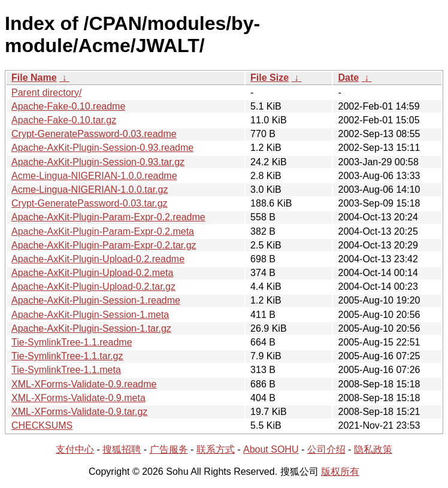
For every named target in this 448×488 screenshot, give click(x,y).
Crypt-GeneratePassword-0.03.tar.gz (90, 203)
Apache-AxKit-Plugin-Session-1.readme (96, 300)
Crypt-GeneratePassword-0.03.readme (94, 134)
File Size (270, 78)
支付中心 (75, 449)
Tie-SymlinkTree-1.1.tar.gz (67, 356)
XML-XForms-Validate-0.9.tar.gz (79, 412)
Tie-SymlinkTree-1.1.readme (72, 342)
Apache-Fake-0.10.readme (68, 106)
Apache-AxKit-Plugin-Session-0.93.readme (102, 148)
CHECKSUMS (42, 425)
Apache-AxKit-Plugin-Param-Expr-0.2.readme (108, 217)
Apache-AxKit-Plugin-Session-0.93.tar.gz (98, 162)
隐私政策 (373, 449)
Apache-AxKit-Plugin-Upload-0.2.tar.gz (93, 287)
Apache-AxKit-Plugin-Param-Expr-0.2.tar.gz (104, 245)
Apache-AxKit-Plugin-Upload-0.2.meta (92, 273)
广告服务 (169, 449)
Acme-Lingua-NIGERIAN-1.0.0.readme (94, 176)
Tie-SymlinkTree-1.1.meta (66, 370)
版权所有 (340, 472)
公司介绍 (326, 449)
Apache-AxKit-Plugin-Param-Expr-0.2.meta (103, 231)
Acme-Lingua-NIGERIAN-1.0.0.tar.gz (90, 190)
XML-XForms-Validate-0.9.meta (78, 398)
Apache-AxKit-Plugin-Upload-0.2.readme (98, 259)
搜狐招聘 (122, 449)
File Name (34, 78)
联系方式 (216, 449)
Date (348, 78)
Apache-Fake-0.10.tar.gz (64, 120)
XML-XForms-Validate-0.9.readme (84, 384)
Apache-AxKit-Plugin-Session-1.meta (90, 315)
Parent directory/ (46, 93)
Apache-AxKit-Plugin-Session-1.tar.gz (91, 328)
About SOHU (271, 449)
